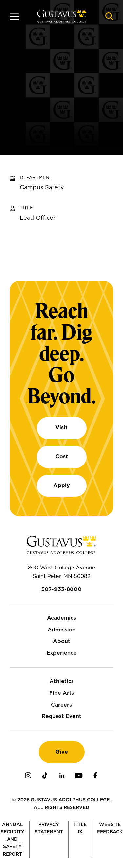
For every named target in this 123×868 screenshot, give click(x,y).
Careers (61, 705)
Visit (61, 428)
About (62, 641)
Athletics (62, 681)
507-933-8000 (61, 589)
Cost (62, 457)
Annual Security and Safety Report (12, 839)
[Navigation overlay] (14, 16)
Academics (61, 618)
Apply (62, 486)
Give (62, 752)
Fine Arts (62, 693)
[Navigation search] (109, 16)
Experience (62, 653)
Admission (62, 630)
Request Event (61, 716)
